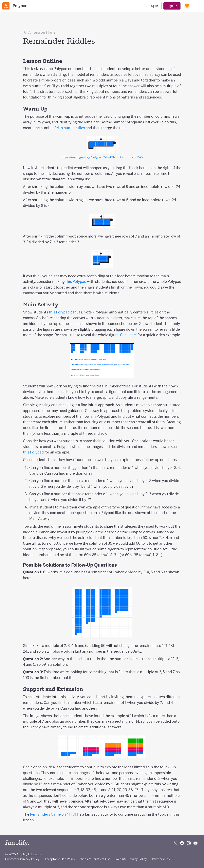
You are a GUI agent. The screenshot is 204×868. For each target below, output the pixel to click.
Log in (154, 6)
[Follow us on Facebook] (182, 843)
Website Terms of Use (95, 859)
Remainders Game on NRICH (54, 814)
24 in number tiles (70, 128)
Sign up (172, 6)
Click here (128, 335)
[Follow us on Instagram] (189, 843)
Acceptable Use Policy (60, 859)
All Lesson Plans (39, 32)
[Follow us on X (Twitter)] (175, 843)
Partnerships (161, 859)
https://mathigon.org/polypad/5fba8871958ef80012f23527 (102, 157)
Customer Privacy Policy (22, 859)
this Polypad (76, 282)
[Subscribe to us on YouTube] (195, 843)
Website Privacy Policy (131, 859)
